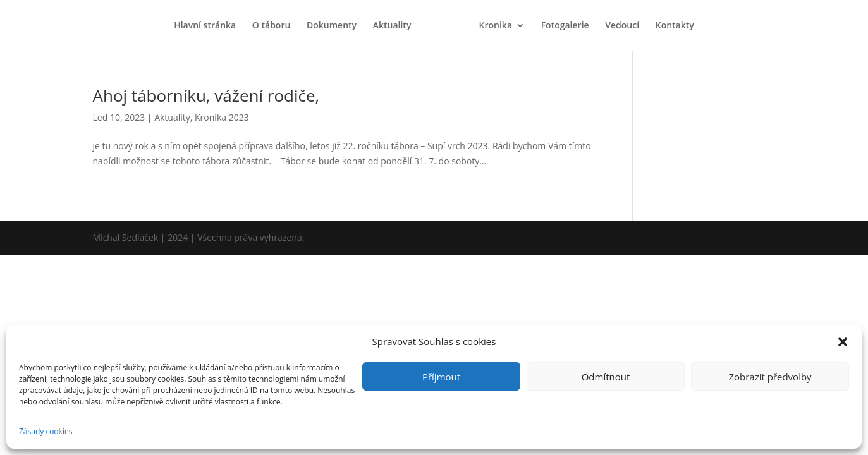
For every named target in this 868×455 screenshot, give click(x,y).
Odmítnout (606, 377)
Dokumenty (332, 26)
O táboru (272, 26)
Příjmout (441, 377)
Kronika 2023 (222, 117)
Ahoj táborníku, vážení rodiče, (206, 95)
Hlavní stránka (205, 26)
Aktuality (392, 26)
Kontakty (675, 26)
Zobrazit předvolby (770, 377)
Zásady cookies (46, 431)
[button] (843, 342)
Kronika (496, 26)
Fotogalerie (565, 26)
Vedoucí (622, 26)
